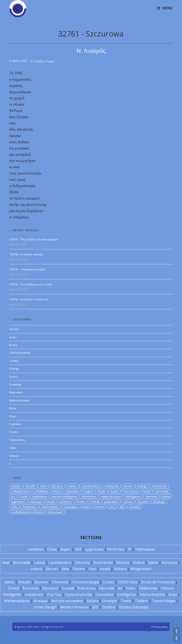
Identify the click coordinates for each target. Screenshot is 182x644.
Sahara (128, 502)
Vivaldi (105, 569)
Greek (24, 496)
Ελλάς (52, 549)
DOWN (177, 639)
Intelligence (133, 496)
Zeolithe (134, 507)
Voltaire (120, 569)
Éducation (50, 588)
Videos (14, 456)
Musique (36, 502)
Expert (66, 549)
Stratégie (109, 601)
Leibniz (36, 569)
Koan (173, 594)
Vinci (112, 507)
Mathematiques (20, 400)
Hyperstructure (111, 496)
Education (73, 491)
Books (13, 345)
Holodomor (89, 496)
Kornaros (170, 562)
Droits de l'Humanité (158, 582)
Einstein (123, 562)
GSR (78, 549)
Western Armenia (74, 607)
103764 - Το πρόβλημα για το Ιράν (30, 284)
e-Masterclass (20, 491)
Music (13, 408)
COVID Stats (128, 582)
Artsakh (30, 486)
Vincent (100, 507)
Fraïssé (139, 562)
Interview (151, 496)
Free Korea (130, 491)
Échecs (14, 588)
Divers (13, 377)
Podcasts (15, 424)
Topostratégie (163, 601)
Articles (39, 61)
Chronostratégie (85, 582)
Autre (43, 486)
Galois (153, 562)
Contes (14, 361)
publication (111, 502)
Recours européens (67, 601)
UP (177, 631)
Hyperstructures (79, 594)
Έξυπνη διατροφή (134, 607)
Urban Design (45, 607)
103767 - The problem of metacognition (34, 239)
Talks (13, 448)
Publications (17, 440)
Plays (13, 416)
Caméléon (35, 549)
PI (130, 549)
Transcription (50, 507)
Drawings (15, 384)
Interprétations (152, 594)
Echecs (57, 491)
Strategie (159, 502)
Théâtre (141, 601)
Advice (9, 582)
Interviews (16, 392)
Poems (50, 61)
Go (13, 496)
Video (86, 507)
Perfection (116, 549)
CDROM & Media (20, 353)
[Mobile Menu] (165, 8)
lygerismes (18, 502)
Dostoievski (159, 486)
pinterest (66, 502)
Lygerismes (94, 549)
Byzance (57, 486)
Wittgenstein (141, 569)
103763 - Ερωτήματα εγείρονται (29, 299)
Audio (13, 337)
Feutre (114, 491)
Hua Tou (54, 594)
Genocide (162, 491)
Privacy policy (159, 627)
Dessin (128, 486)
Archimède (22, 562)
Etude (102, 491)
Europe (68, 588)
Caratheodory (91, 486)
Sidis (65, 569)
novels (51, 502)
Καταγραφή (55, 512)
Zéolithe (109, 607)
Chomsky (82, 562)
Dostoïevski (103, 562)
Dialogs (14, 369)
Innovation (105, 594)
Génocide (107, 588)
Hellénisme (148, 588)
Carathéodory (60, 562)
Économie (31, 588)
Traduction (30, 507)
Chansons (60, 582)
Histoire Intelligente (64, 496)
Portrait (95, 502)
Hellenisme (40, 496)
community (112, 486)
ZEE (122, 507)
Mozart (52, 569)
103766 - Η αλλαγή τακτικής (26, 254)
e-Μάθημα (41, 491)
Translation (71, 507)
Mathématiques (17, 601)
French (147, 491)
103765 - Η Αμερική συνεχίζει (27, 269)
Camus (72, 486)
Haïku (131, 588)
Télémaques (145, 549)
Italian (166, 496)
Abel (6, 562)
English (89, 491)
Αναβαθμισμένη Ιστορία (27, 512)
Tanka (126, 601)
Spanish (143, 502)
